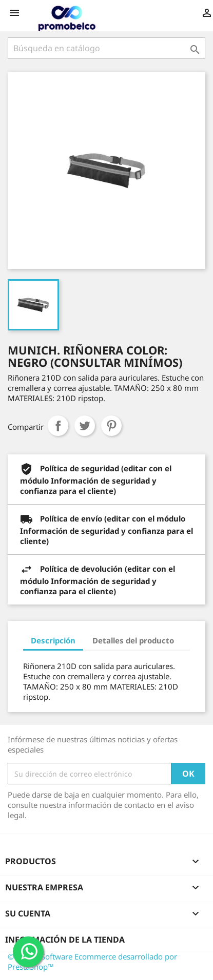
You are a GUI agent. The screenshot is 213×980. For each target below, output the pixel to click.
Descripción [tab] (53, 640)
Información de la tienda (65, 940)
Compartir (58, 426)
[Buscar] (106, 48)
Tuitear (85, 426)
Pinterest (111, 426)
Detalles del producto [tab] (133, 640)
